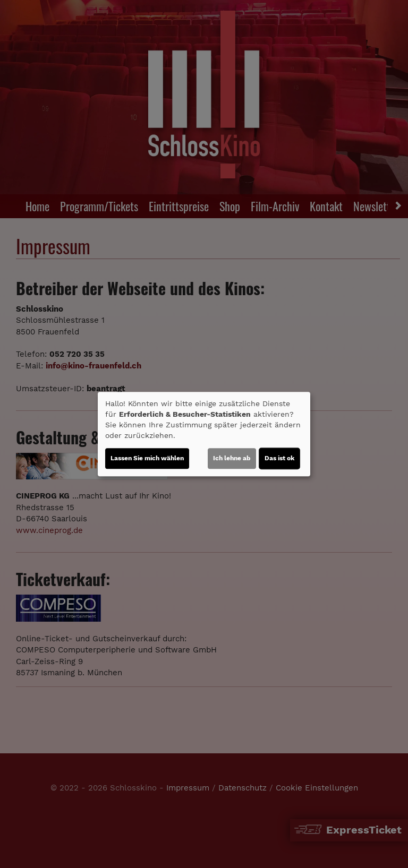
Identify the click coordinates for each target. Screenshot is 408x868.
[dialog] (204, 434)
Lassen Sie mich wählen (147, 458)
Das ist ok (279, 458)
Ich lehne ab (232, 458)
